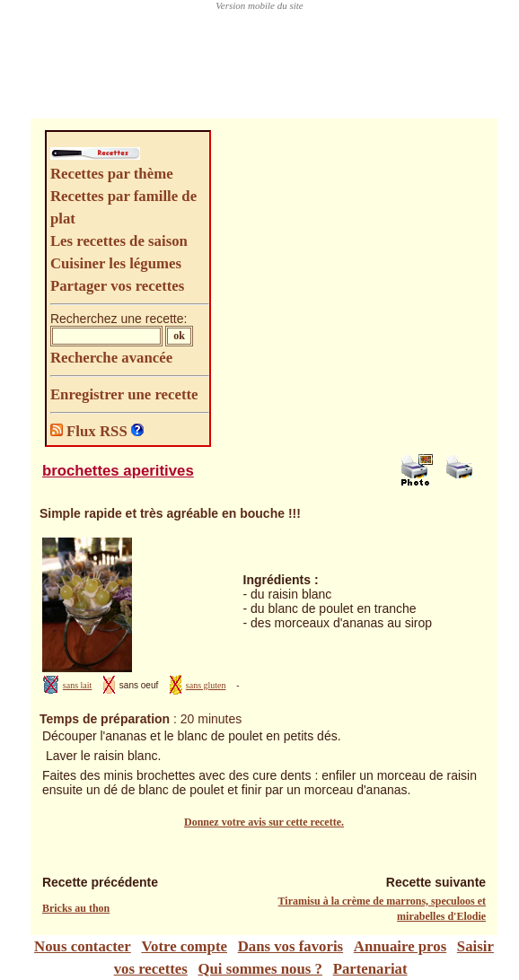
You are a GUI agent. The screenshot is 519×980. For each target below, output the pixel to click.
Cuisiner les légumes (116, 263)
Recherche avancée (111, 358)
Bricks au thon (76, 908)
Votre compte (184, 946)
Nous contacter (83, 946)
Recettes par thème (112, 174)
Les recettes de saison (119, 241)
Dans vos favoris (290, 946)
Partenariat (370, 969)
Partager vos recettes (117, 286)
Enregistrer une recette (124, 394)
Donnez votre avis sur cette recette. (264, 822)
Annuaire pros (400, 946)
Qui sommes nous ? (259, 969)
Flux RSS (91, 431)
